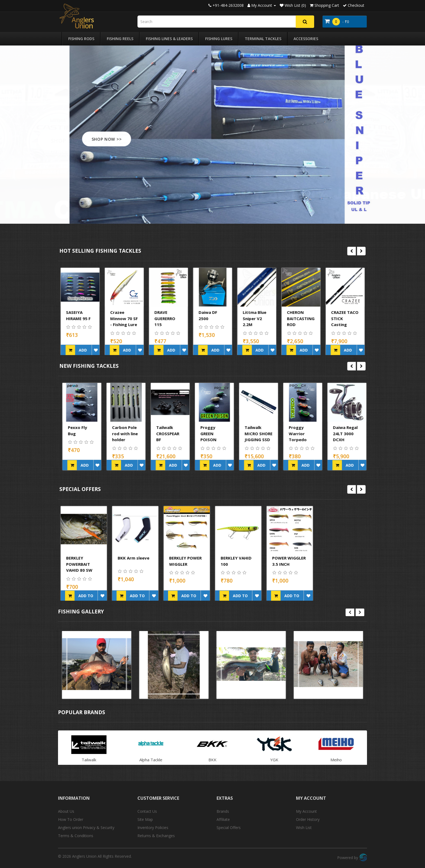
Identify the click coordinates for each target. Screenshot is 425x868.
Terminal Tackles (263, 39)
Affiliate (223, 819)
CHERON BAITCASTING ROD (345, 318)
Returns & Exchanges (156, 836)
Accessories (306, 39)
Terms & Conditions (76, 836)
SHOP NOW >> (114, 139)
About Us (66, 811)
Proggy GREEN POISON (251, 433)
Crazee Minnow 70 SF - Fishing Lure (168, 318)
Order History (308, 819)
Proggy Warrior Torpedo (340, 433)
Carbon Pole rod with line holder (167, 433)
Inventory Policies (153, 828)
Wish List (304, 828)
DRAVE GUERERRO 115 (209, 318)
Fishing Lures (219, 39)
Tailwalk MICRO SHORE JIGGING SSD (301, 433)
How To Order (71, 819)
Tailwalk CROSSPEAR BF (210, 433)
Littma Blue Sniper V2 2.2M (299, 318)
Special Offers (229, 828)
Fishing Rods (81, 39)
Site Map (145, 819)
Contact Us (147, 811)
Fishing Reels (120, 39)
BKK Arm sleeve (133, 558)
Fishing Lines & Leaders (169, 39)
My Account (306, 811)
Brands (223, 811)
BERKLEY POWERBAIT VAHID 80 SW (79, 564)
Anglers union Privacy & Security (86, 828)
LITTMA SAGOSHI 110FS (75, 318)
